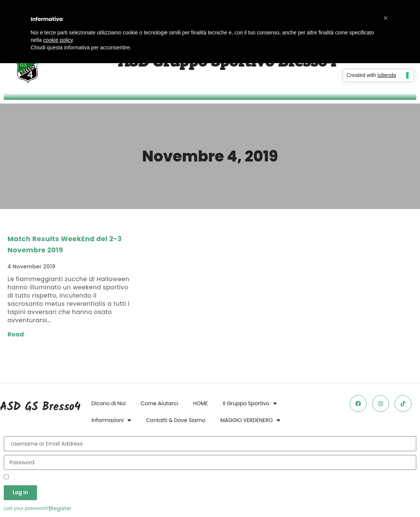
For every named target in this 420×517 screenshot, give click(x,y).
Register (61, 508)
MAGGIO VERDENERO (250, 420)
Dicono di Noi (109, 403)
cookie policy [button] (58, 40)
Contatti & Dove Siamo (176, 420)
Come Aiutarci (159, 403)
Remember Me (26, 477)
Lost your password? (26, 508)
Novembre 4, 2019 (210, 156)
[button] (386, 18)
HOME (200, 403)
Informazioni (111, 420)
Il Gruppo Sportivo (250, 403)
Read (16, 334)
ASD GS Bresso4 (40, 407)
